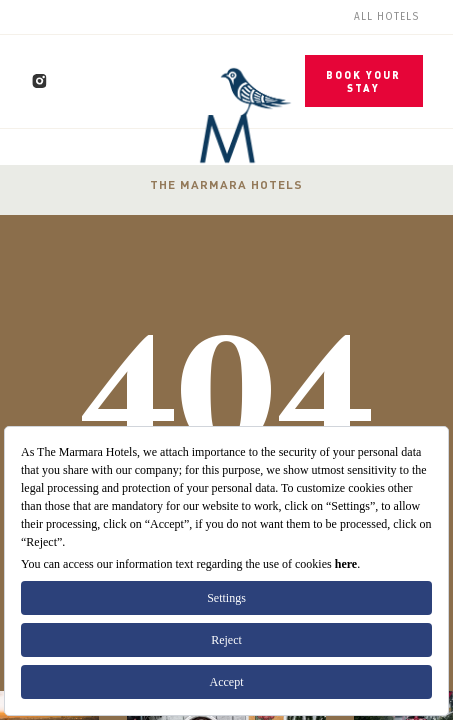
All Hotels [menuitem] (386, 17)
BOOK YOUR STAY (363, 81)
